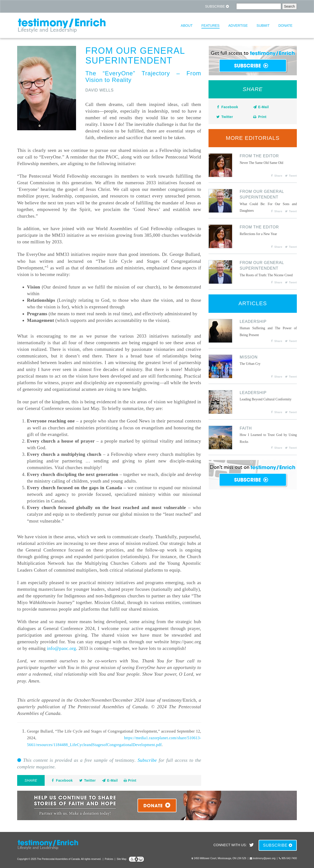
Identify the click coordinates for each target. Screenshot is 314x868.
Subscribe (217, 6)
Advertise (238, 26)
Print (130, 780)
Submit (263, 26)
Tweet (291, 176)
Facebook (62, 780)
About (187, 26)
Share (276, 176)
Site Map (122, 859)
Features (210, 26)
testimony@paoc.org (264, 858)
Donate (285, 26)
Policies (109, 859)
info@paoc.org (61, 648)
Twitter (87, 780)
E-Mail (110, 780)
